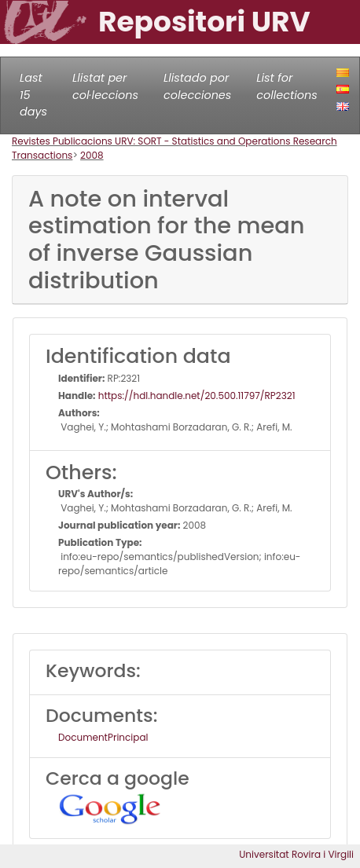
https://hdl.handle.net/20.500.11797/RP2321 (196, 396)
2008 (92, 155)
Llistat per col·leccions (105, 86)
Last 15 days (33, 95)
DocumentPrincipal (103, 737)
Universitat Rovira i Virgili (296, 854)
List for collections (287, 86)
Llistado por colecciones (197, 86)
